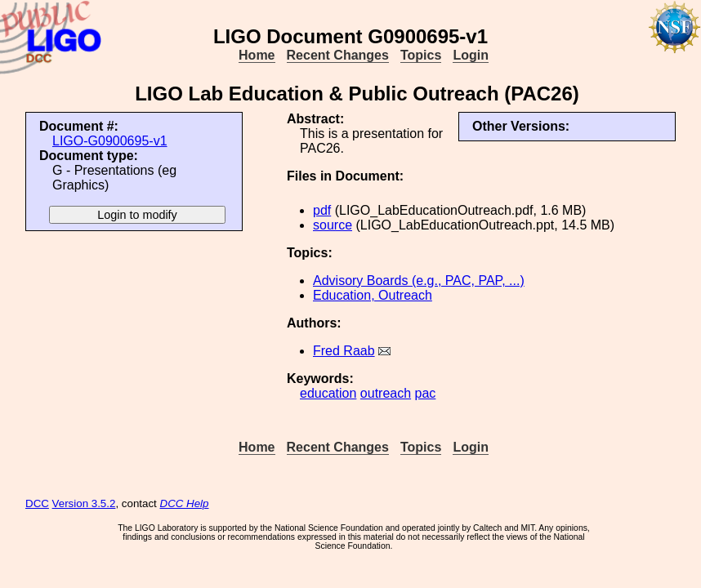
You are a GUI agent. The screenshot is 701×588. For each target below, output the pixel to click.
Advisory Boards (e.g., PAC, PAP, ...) (419, 281)
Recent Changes (338, 55)
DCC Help (185, 503)
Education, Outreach (373, 295)
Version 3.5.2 (84, 503)
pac (426, 393)
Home (257, 55)
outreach (386, 393)
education (328, 393)
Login (471, 55)
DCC (37, 503)
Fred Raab (344, 351)
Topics (421, 55)
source (333, 225)
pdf (322, 210)
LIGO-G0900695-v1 (110, 141)
